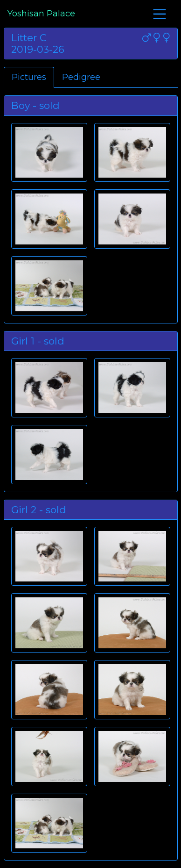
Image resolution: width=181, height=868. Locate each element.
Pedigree (81, 77)
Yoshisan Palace (41, 14)
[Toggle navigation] (160, 14)
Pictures (29, 77)
